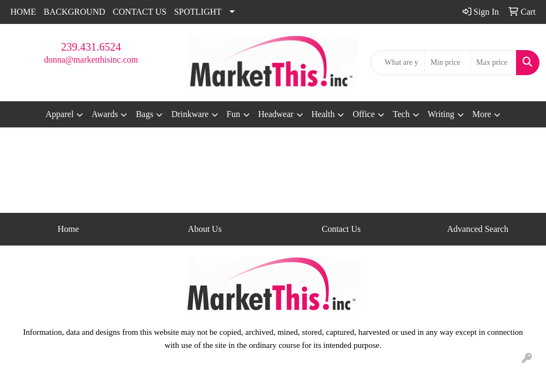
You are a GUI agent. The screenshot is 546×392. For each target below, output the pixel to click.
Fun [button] (233, 114)
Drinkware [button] (190, 114)
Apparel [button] (60, 114)
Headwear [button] (276, 114)
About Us (205, 229)
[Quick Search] (398, 63)
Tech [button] (401, 114)
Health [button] (323, 114)
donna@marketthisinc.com (91, 60)
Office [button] (364, 114)
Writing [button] (441, 114)
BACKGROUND (74, 12)
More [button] (482, 114)
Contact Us (341, 229)
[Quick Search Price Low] (448, 63)
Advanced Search (478, 229)
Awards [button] (105, 114)
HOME (23, 12)
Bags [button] (144, 114)
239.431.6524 (91, 47)
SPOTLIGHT (198, 12)
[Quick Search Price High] (493, 63)
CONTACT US (139, 12)
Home (68, 229)
